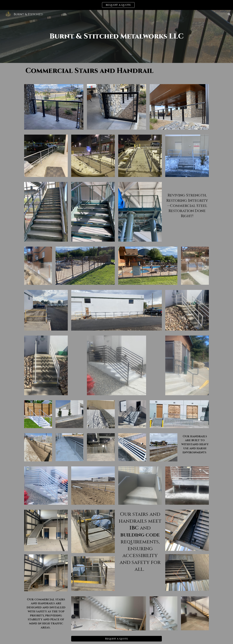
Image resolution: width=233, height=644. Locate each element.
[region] (117, 5)
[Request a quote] (116, 639)
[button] (229, 14)
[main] (116, 36)
